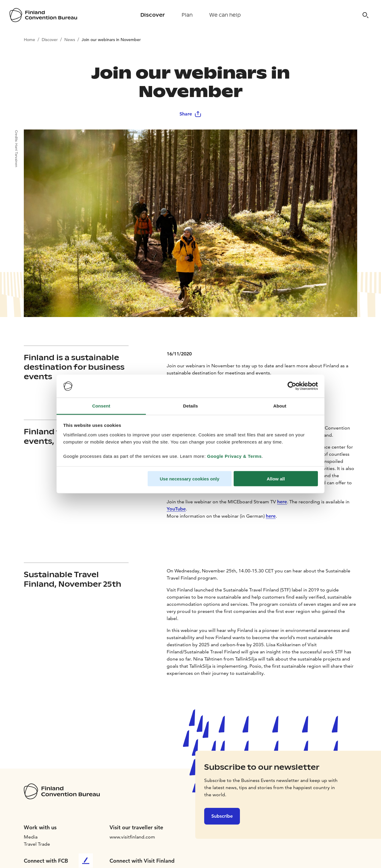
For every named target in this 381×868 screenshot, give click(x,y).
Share (190, 114)
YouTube (176, 509)
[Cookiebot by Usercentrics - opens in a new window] (292, 386)
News (70, 40)
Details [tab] (190, 406)
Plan (187, 15)
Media (31, 837)
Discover (153, 15)
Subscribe (222, 816)
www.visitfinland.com (132, 837)
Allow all (276, 479)
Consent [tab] (101, 406)
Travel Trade (37, 844)
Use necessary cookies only (190, 479)
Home (29, 40)
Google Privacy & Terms (234, 456)
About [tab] (280, 406)
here (282, 502)
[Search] (366, 15)
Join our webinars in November (111, 40)
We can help (225, 15)
